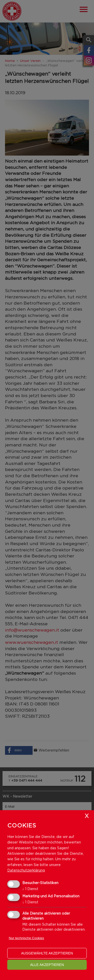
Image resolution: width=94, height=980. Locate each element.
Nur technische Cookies (26, 938)
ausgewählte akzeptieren (47, 953)
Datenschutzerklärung (26, 870)
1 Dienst (30, 889)
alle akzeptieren (47, 965)
